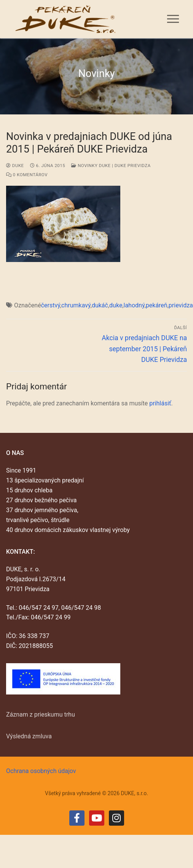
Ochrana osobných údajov (41, 771)
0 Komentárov (27, 175)
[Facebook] (77, 818)
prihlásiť (160, 403)
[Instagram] (116, 818)
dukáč (100, 305)
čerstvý (51, 305)
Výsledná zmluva (29, 736)
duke (15, 166)
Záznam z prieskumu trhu (41, 714)
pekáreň (157, 305)
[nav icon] (173, 19)
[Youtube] (97, 818)
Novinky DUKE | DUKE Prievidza (111, 166)
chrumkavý (76, 305)
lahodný (134, 305)
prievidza (181, 305)
